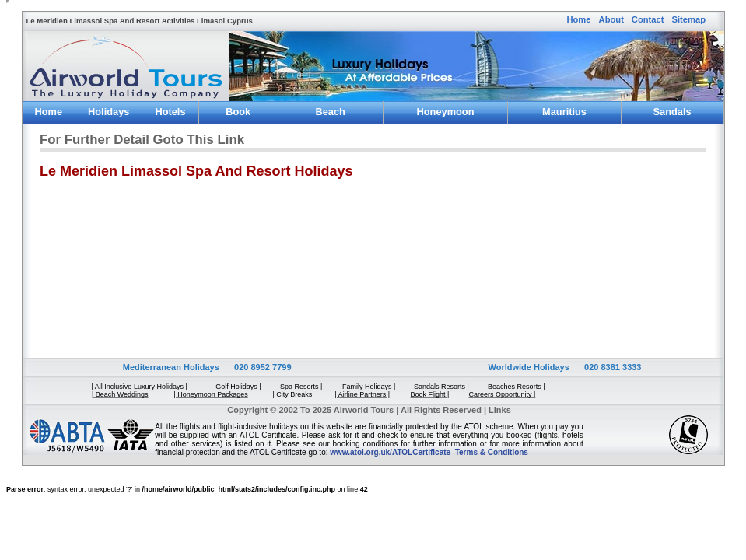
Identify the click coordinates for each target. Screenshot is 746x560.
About (611, 19)
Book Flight (238, 114)
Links (500, 410)
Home (578, 19)
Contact (648, 19)
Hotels (170, 112)
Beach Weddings (330, 114)
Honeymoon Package (446, 114)
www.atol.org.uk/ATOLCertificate (390, 452)
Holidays (109, 112)
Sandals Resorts (672, 114)
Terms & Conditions (492, 452)
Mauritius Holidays (564, 114)
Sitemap (689, 19)
